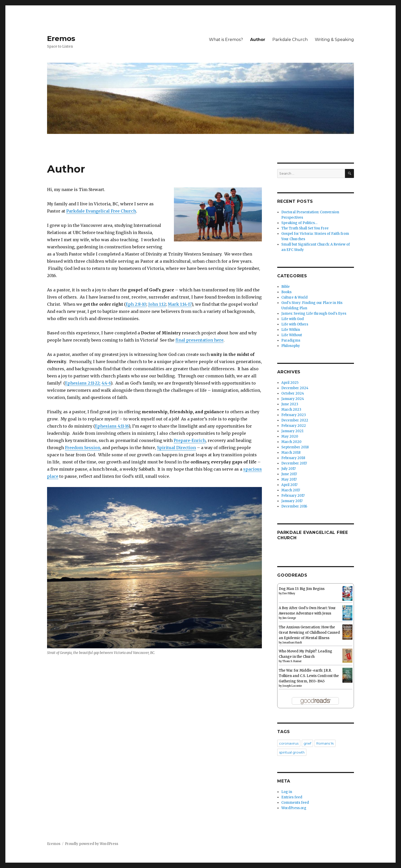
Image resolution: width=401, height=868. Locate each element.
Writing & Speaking (334, 40)
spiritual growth (292, 752)
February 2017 (293, 496)
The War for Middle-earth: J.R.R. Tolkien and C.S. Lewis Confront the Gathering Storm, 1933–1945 (309, 676)
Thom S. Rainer (292, 661)
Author (258, 40)
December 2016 (294, 506)
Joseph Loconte (292, 686)
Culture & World (294, 297)
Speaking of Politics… (299, 223)
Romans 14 (325, 743)
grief (307, 743)
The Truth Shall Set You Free (305, 228)
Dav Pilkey (289, 593)
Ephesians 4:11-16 (112, 426)
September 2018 (295, 447)
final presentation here (199, 340)
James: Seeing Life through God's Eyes (314, 314)
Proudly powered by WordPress (92, 844)
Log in (287, 792)
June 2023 (290, 404)
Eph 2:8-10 (136, 304)
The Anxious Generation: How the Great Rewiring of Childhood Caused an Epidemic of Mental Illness (309, 633)
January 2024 (293, 399)
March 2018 (291, 453)
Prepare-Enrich (190, 440)
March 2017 (291, 490)
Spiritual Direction (176, 448)
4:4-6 (106, 383)
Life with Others (295, 324)
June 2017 (289, 474)
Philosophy (291, 346)
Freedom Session (83, 448)
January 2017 (292, 501)
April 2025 (290, 383)
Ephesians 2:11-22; (83, 383)
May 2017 (289, 479)
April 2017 (289, 485)
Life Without (292, 335)
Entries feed (292, 797)
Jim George (289, 618)
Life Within (291, 330)
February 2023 (294, 415)
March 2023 (291, 410)
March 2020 (291, 442)
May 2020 (290, 436)
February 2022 (294, 426)
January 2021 (292, 431)
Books (286, 292)
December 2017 (294, 463)
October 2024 (293, 393)
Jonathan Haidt (292, 643)
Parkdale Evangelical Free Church (101, 211)
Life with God (293, 319)
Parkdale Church (290, 40)
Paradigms (291, 340)
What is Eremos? (226, 40)
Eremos (61, 38)
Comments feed (295, 803)
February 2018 (293, 458)
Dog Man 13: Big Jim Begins (302, 589)
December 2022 (295, 420)
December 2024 (295, 388)
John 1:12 (157, 304)
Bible (286, 287)
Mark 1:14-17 (180, 304)
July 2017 (288, 469)
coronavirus (289, 743)
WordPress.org (294, 808)
